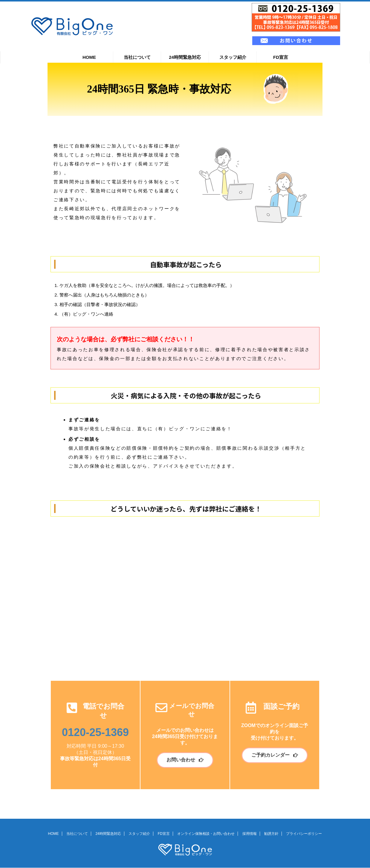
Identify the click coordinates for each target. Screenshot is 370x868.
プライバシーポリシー (304, 834)
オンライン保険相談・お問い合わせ (206, 834)
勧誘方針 (271, 834)
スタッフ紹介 (233, 57)
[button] (185, 760)
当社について (137, 57)
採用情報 (250, 834)
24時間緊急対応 (185, 57)
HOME (89, 57)
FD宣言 (281, 57)
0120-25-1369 (95, 732)
